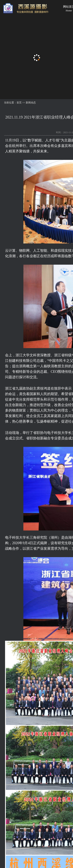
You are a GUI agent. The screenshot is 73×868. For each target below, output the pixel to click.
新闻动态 (31, 103)
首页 (19, 103)
